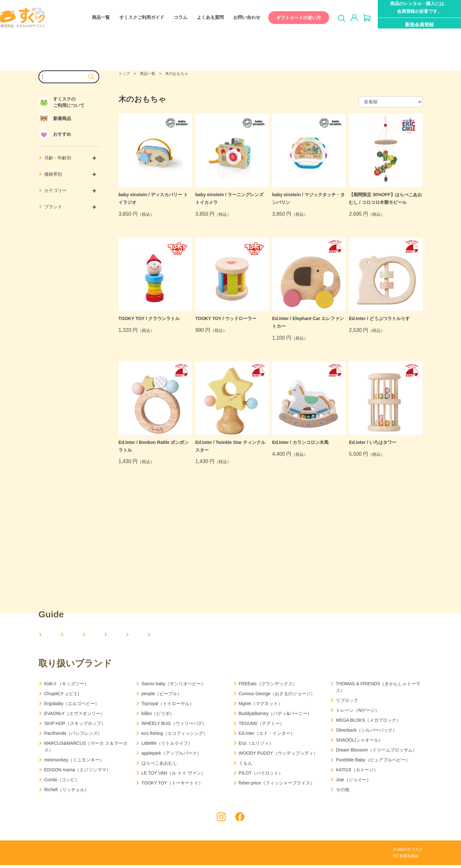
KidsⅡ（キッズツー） (66, 687)
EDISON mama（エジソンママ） (77, 773)
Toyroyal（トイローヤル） (168, 706)
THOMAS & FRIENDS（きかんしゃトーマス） (378, 690)
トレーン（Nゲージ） (358, 713)
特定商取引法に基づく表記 (144, 856)
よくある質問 (204, 18)
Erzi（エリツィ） (256, 746)
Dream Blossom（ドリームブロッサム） (376, 753)
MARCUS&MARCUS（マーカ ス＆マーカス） (86, 749)
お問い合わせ (240, 18)
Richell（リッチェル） (67, 792)
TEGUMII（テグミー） (262, 726)
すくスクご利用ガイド (135, 18)
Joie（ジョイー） (353, 783)
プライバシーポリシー (59, 856)
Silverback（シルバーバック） (366, 733)
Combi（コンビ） (62, 783)
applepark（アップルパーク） (172, 756)
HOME (52, 635)
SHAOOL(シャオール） (359, 743)
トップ (124, 74)
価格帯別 (70, 174)
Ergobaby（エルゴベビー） (72, 706)
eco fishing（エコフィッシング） (175, 736)
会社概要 (92, 635)
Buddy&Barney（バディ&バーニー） (275, 716)
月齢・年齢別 (70, 158)
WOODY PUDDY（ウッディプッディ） (278, 756)
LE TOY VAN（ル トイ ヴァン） (174, 776)
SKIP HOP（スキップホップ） (75, 726)
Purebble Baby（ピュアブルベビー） (373, 763)
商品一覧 (94, 18)
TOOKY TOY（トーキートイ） (172, 786)
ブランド (70, 207)
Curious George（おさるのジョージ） (277, 696)
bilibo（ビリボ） (158, 716)
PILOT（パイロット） (261, 776)
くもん (246, 766)
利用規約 (100, 856)
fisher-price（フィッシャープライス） (277, 786)
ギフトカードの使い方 (292, 18)
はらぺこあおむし (159, 766)
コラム (174, 18)
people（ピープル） (162, 696)
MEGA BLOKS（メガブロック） (368, 723)
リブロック (347, 703)
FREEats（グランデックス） (268, 687)
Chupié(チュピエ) (62, 696)
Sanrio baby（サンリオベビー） (174, 687)
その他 (343, 792)
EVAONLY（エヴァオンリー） (75, 716)
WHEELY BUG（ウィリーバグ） (174, 726)
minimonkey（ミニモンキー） (74, 763)
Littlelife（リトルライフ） (167, 746)
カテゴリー (70, 190)
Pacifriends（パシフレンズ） (73, 736)
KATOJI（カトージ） (357, 773)
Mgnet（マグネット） (261, 706)
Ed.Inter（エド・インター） (267, 736)
